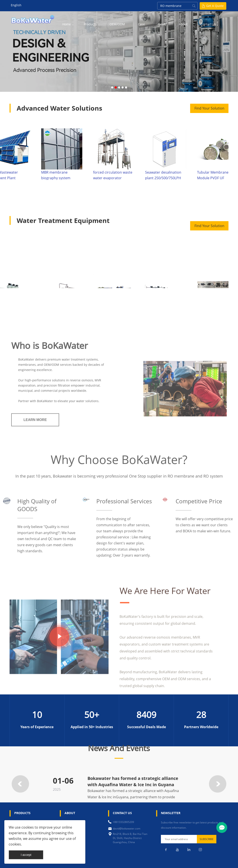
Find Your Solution (209, 108)
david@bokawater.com (127, 828)
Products (90, 24)
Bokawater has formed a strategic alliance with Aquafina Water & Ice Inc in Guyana (133, 795)
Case (141, 24)
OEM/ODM (117, 24)
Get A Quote (215, 6)
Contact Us (208, 24)
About (183, 24)
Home (67, 24)
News (162, 24)
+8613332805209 (123, 822)
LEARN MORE (35, 493)
